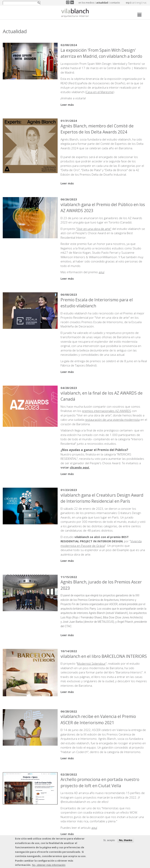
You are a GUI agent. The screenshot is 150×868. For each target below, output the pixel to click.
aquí (101, 272)
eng (139, 3)
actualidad (102, 3)
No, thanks (126, 842)
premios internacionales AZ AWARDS (107, 411)
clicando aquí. (80, 467)
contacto (115, 3)
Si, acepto (109, 842)
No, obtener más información (49, 866)
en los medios (86, 3)
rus (145, 3)
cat (133, 3)
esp (128, 3)
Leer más (67, 105)
